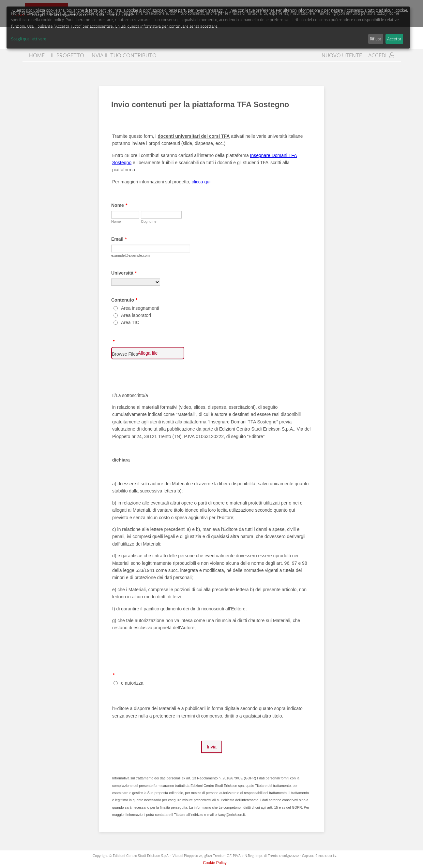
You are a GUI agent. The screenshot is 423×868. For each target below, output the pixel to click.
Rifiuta (376, 39)
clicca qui (21, 15)
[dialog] (208, 28)
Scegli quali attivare (29, 39)
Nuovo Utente (342, 55)
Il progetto (68, 55)
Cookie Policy (215, 863)
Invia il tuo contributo (123, 55)
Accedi (381, 55)
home (37, 55)
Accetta (394, 39)
